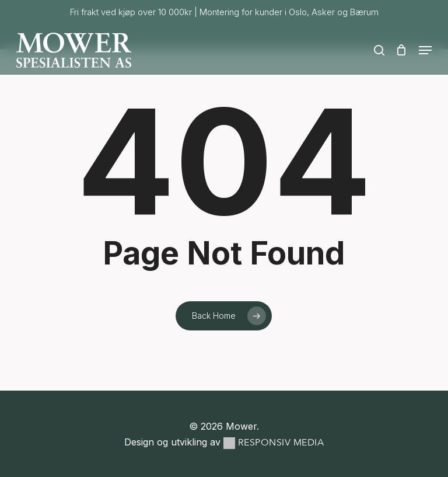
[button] (425, 50)
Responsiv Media (281, 443)
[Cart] (402, 50)
